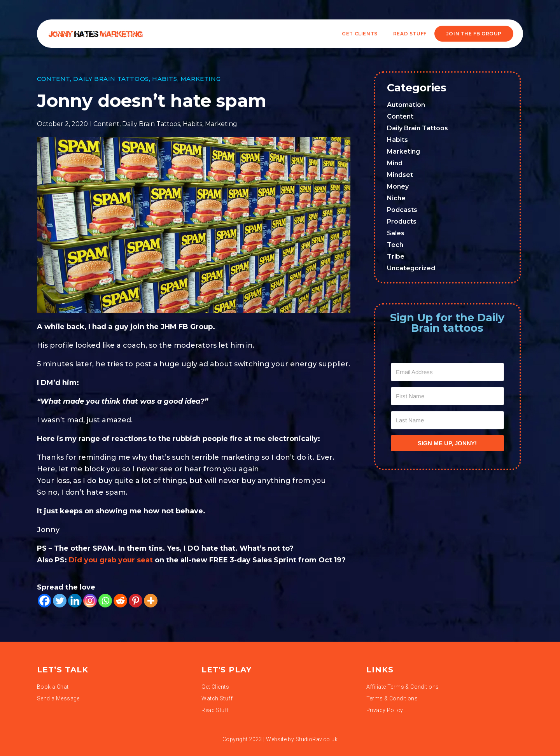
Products (402, 221)
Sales (396, 233)
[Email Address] (448, 372)
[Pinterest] (136, 601)
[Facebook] (45, 601)
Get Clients (360, 34)
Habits (165, 79)
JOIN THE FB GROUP (474, 34)
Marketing (200, 79)
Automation (406, 105)
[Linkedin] (75, 601)
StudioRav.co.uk (317, 739)
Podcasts (402, 210)
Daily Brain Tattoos (111, 79)
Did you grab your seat (112, 560)
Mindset (400, 175)
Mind (395, 163)
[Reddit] (120, 601)
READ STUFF (410, 34)
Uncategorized (411, 268)
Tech (395, 245)
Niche (396, 198)
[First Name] (448, 396)
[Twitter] (60, 601)
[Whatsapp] (105, 601)
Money (398, 186)
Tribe (396, 256)
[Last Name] (448, 420)
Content (53, 79)
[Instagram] (90, 601)
